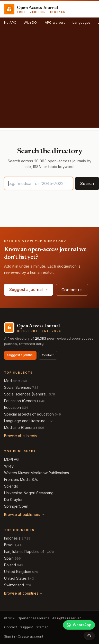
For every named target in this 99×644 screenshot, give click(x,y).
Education (12, 407)
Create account (30, 636)
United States (15, 578)
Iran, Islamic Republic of (24, 552)
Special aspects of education (29, 414)
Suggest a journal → (29, 289)
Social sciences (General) (26, 394)
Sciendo (11, 486)
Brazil (9, 545)
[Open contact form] (89, 636)
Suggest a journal (20, 355)
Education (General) (21, 401)
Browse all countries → (24, 593)
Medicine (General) (21, 427)
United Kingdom (18, 572)
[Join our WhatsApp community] (79, 625)
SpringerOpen (16, 506)
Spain (9, 558)
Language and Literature (25, 421)
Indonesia (12, 538)
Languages (82, 22)
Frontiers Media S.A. (21, 479)
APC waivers (55, 22)
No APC (10, 22)
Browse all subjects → (23, 436)
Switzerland (14, 585)
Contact (48, 355)
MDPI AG (11, 459)
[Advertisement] (48, 79)
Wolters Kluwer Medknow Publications (37, 473)
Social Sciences (18, 387)
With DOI (31, 22)
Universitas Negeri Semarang (29, 493)
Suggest (26, 627)
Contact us (72, 290)
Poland (10, 565)
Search (87, 183)
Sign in (10, 636)
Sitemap (42, 627)
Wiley (9, 466)
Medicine (12, 381)
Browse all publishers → (24, 514)
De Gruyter (13, 500)
